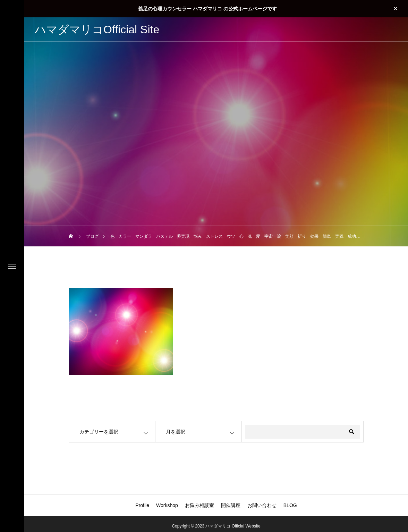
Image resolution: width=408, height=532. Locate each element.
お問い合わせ (262, 505)
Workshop (167, 505)
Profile (142, 505)
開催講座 (231, 505)
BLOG (290, 505)
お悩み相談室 (199, 505)
